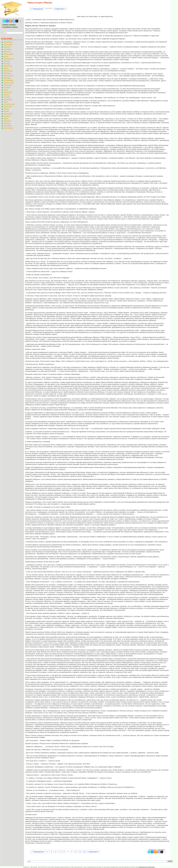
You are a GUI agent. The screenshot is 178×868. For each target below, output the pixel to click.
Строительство (9, 104)
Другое (6, 56)
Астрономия (8, 44)
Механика (7, 78)
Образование (8, 80)
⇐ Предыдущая (37, 9)
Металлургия (8, 75)
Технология (8, 106)
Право (6, 90)
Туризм (6, 109)
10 (84, 852)
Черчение (7, 121)
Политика (7, 87)
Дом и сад (7, 52)
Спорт (6, 102)
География (7, 49)
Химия (6, 118)
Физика (6, 111)
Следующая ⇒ (60, 9)
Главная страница (9, 25)
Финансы (7, 116)
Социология (8, 99)
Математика (8, 71)
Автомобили (8, 42)
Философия (8, 114)
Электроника (8, 128)
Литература (8, 66)
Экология (7, 123)
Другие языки (8, 54)
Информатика (9, 59)
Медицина (7, 73)
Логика (6, 68)
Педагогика (8, 85)
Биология (7, 47)
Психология (8, 92)
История (7, 61)
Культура (7, 64)
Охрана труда (9, 83)
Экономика (8, 126)
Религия (7, 95)
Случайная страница (10, 27)
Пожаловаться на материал (147, 867)
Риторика (7, 97)
